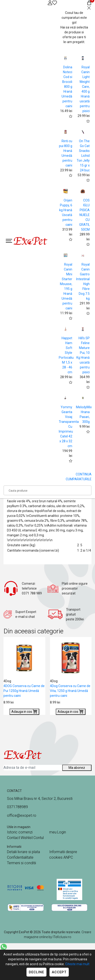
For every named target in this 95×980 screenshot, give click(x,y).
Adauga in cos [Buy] (24, 711)
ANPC (68, 857)
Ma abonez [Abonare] (77, 768)
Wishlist (27, 838)
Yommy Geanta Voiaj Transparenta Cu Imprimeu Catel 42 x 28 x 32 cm (69, 427)
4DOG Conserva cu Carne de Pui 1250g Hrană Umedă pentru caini (24, 691)
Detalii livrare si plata (23, 852)
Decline (36, 972)
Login (62, 832)
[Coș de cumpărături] (89, 3)
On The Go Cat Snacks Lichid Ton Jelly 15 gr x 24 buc (83, 156)
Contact (13, 838)
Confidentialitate (20, 857)
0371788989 (17, 807)
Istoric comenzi (20, 832)
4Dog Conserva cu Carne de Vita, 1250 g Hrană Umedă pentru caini (70, 691)
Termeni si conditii (21, 863)
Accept (59, 972)
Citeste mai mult (77, 964)
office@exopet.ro (22, 815)
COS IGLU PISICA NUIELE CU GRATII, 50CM (84, 215)
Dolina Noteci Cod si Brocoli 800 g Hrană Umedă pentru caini (67, 87)
